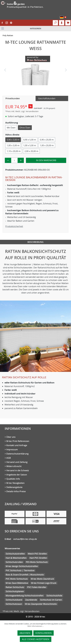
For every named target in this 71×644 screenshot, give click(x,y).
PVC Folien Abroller (37, 587)
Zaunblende (31, 600)
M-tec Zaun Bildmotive (17, 583)
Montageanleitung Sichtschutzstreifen (25, 596)
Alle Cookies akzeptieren (36, 639)
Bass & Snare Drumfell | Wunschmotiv (25, 575)
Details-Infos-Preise (16, 491)
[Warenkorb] (68, 23)
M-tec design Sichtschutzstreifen (22, 566)
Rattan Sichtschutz (15, 587)
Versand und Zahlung (17, 462)
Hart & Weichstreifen (16, 558)
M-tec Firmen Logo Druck (44, 583)
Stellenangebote (14, 487)
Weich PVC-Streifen (37, 554)
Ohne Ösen (25, 128)
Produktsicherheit (14, 226)
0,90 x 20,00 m (47, 140)
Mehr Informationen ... (36, 626)
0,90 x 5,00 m (30, 140)
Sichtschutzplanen (15, 591)
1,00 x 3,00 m (13, 145)
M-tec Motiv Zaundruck (42, 579)
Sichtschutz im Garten (51, 600)
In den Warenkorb (46, 160)
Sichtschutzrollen (14, 562)
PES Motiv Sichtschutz (37, 562)
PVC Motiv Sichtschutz (17, 579)
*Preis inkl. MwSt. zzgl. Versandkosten (22, 111)
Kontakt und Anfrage (17, 445)
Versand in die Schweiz (18, 470)
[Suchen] (55, 23)
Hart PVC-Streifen (38, 558)
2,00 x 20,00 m (31, 151)
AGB (9, 458)
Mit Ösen (11, 128)
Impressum (12, 449)
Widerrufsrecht (14, 466)
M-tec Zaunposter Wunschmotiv (41, 604)
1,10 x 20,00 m (14, 151)
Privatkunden (13, 98)
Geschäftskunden (47, 98)
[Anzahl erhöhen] (21, 160)
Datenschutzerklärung (17, 454)
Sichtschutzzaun (14, 604)
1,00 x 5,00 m (30, 145)
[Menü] (35, 29)
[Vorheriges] (5, 70)
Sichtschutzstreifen (15, 554)
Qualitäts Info (13, 479)
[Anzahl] (14, 160)
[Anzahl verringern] (8, 160)
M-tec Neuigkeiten (15, 483)
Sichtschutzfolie (54, 596)
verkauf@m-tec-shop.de (25, 539)
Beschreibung (35, 242)
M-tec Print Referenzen (18, 441)
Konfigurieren (44, 633)
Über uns (11, 437)
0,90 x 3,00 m (13, 140)
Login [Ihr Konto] (62, 23)
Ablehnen (25, 633)
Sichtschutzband (14, 600)
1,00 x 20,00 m (47, 145)
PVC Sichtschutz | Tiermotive (20, 570)
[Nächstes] (66, 70)
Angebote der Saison (17, 475)
